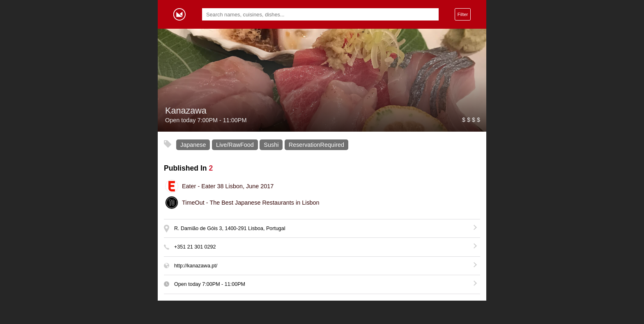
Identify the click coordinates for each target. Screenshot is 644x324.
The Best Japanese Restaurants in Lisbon (251, 203)
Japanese (193, 145)
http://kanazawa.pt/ (196, 266)
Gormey (179, 14)
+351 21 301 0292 (195, 247)
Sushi (271, 145)
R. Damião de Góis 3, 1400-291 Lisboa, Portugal (230, 228)
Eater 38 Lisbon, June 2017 (228, 186)
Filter (463, 14)
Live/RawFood (235, 145)
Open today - (210, 284)
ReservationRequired (316, 145)
